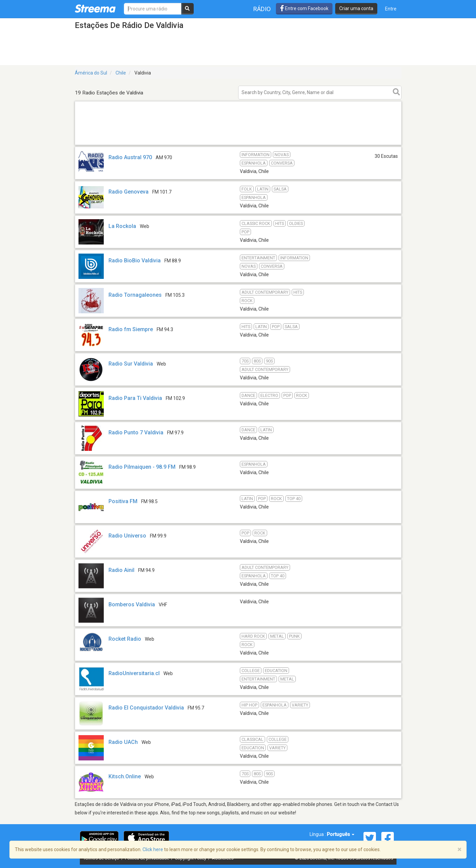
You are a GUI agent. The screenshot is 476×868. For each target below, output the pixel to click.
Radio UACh (123, 742)
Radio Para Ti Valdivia (135, 398)
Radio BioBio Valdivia (135, 261)
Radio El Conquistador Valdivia (146, 708)
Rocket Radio (125, 639)
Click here (153, 849)
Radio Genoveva (129, 192)
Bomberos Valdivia (132, 604)
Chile (121, 73)
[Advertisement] (238, 144)
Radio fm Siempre (131, 329)
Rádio (262, 9)
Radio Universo (127, 536)
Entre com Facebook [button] (304, 8)
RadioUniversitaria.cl (134, 673)
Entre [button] (391, 9)
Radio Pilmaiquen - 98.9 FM (142, 467)
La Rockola (122, 226)
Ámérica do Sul (91, 73)
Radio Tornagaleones (135, 295)
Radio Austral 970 (130, 157)
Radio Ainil (121, 570)
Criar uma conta (356, 8)
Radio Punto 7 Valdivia (136, 432)
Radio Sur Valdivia (131, 364)
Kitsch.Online (125, 776)
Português (341, 834)
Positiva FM (123, 501)
